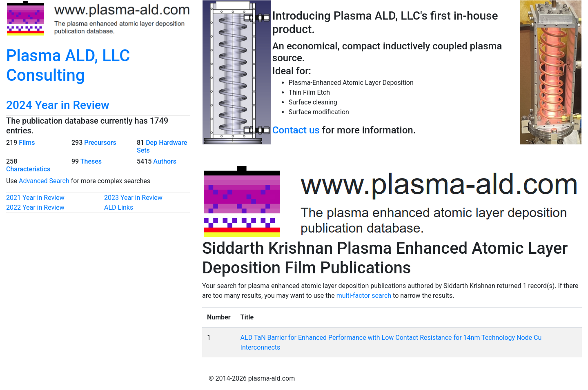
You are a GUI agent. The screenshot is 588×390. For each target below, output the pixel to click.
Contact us (296, 130)
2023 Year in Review (133, 198)
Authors (165, 161)
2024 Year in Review (58, 105)
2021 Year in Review (35, 198)
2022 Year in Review (35, 207)
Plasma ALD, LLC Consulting (68, 65)
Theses (91, 161)
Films (27, 143)
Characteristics (28, 169)
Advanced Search (44, 181)
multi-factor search (364, 296)
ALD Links (119, 207)
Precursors (100, 143)
